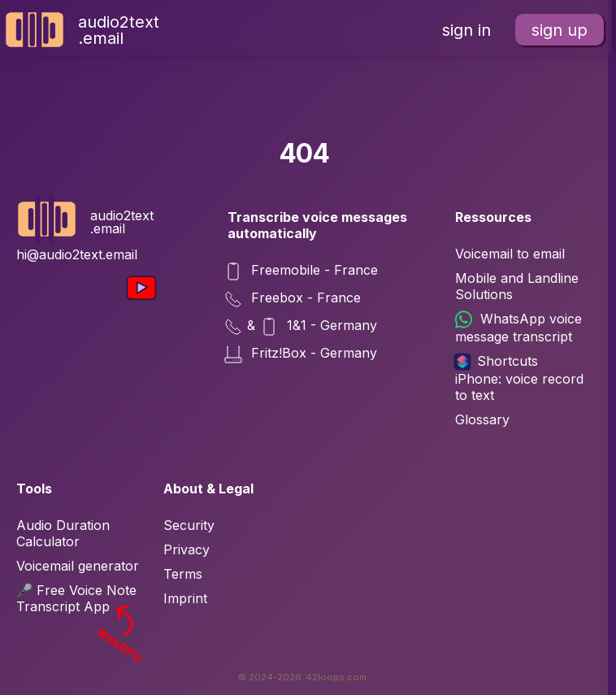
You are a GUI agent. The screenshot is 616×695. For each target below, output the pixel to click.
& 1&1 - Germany (302, 327)
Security (189, 525)
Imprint (185, 598)
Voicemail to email (510, 254)
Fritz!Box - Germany (302, 354)
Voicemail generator (78, 566)
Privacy (187, 549)
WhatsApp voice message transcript (518, 328)
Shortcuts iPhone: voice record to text (519, 378)
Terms (183, 574)
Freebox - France (294, 299)
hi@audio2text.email (77, 254)
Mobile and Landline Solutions (517, 286)
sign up (560, 30)
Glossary (482, 419)
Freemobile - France (303, 271)
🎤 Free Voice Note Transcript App (82, 598)
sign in (466, 30)
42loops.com (336, 677)
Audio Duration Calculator (63, 533)
